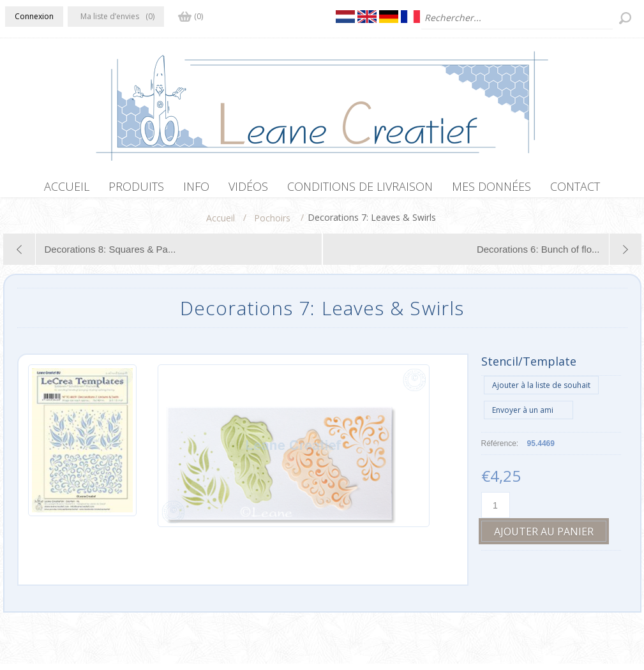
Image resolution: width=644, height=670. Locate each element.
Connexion (34, 16)
